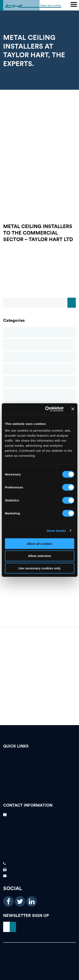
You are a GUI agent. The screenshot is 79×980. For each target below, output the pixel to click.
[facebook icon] (8, 901)
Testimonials (39, 764)
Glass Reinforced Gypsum (39, 382)
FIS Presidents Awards (39, 607)
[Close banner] (73, 409)
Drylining (39, 369)
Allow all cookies (39, 543)
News (39, 793)
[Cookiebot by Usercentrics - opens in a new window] (47, 409)
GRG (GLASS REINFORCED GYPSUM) (39, 579)
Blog (39, 332)
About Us (39, 786)
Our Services (39, 778)
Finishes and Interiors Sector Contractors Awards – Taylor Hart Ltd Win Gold (39, 598)
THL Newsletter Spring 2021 (39, 588)
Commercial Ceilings (39, 357)
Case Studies (39, 345)
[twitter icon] (20, 901)
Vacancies (39, 757)
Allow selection (39, 556)
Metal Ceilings (39, 394)
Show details (56, 531)
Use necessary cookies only (39, 568)
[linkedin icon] (32, 901)
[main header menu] (74, 4)
